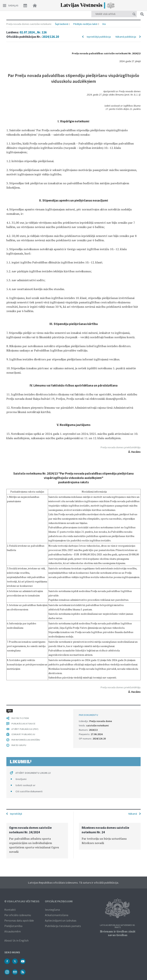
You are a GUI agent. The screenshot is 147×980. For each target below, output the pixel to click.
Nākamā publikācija (126, 37)
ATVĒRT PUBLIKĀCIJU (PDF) (25, 729)
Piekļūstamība (13, 926)
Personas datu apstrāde (19, 920)
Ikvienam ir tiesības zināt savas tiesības (118, 933)
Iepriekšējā (16, 814)
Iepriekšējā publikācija (99, 37)
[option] (37, 841)
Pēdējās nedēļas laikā (85, 24)
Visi (104, 24)
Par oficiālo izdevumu (18, 915)
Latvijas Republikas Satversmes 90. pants (118, 926)
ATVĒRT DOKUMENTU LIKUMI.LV (33, 773)
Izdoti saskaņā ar (25, 785)
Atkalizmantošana (57, 915)
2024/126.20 (51, 37)
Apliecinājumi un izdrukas (61, 920)
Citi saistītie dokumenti (29, 791)
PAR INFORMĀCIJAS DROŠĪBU (26, 740)
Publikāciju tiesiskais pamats (63, 926)
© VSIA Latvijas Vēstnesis (22, 901)
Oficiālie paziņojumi (59, 901)
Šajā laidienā (62, 24)
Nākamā (133, 814)
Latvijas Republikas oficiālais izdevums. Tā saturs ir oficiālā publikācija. (73, 883)
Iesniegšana (52, 910)
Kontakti (10, 910)
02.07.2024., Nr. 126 (33, 32)
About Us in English (16, 940)
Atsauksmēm (13, 931)
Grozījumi (21, 779)
